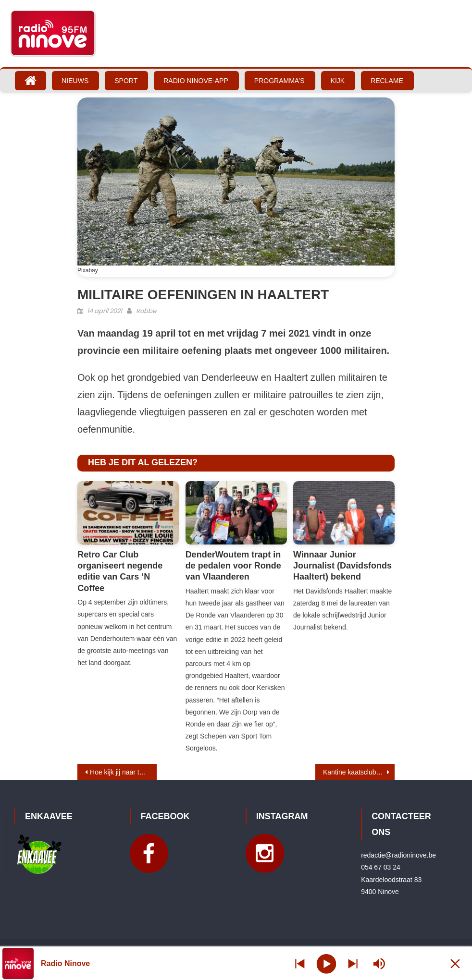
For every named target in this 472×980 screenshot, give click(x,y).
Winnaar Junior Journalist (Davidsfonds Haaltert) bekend (342, 566)
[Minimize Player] (455, 963)
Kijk (338, 81)
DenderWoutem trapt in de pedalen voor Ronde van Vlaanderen (233, 566)
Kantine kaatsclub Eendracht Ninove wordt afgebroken (359, 772)
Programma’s (279, 81)
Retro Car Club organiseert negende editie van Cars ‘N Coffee (120, 571)
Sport (126, 81)
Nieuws (75, 81)
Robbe (146, 311)
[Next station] (300, 963)
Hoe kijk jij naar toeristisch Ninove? (123, 772)
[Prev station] (353, 963)
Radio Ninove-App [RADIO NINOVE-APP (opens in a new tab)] (196, 81)
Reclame (387, 81)
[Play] (327, 963)
